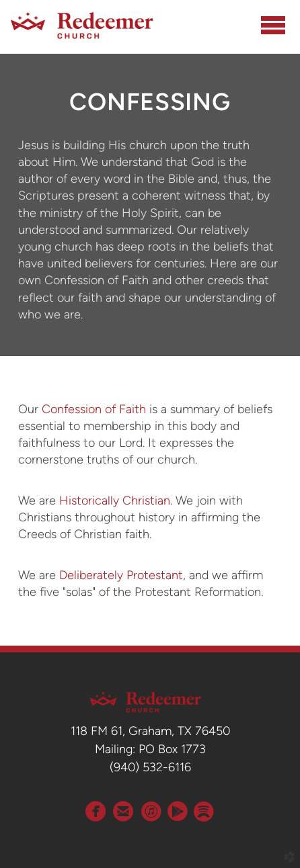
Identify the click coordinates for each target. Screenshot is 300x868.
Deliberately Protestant (121, 575)
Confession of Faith (94, 409)
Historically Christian (115, 501)
